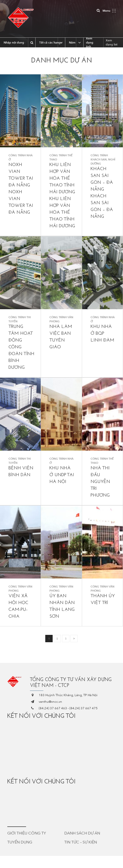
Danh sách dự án (82, 833)
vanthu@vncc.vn (50, 702)
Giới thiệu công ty (27, 833)
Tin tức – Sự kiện (81, 842)
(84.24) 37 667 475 (84, 708)
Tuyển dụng (20, 842)
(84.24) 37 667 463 (53, 708)
